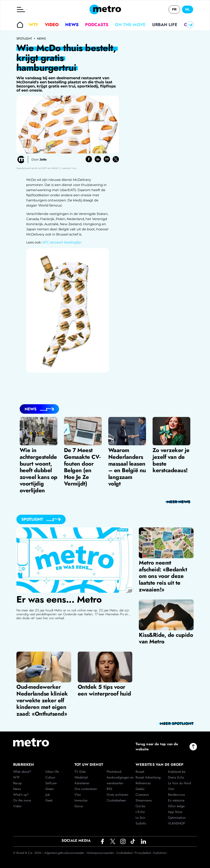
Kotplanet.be (177, 772)
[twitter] (116, 159)
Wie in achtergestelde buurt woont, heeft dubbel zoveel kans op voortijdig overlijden (39, 470)
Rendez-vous (176, 795)
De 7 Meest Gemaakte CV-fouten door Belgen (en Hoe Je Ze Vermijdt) (82, 467)
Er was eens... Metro (59, 599)
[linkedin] (98, 159)
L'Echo (140, 812)
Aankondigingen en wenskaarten (120, 780)
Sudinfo (141, 823)
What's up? (21, 795)
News (72, 25)
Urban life (165, 25)
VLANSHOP (176, 823)
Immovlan (81, 800)
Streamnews (144, 800)
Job (48, 795)
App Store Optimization (177, 815)
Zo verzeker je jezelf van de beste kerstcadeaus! (171, 460)
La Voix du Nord (179, 783)
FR (174, 9)
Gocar (79, 806)
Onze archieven (117, 795)
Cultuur (50, 777)
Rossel (140, 772)
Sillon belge (176, 806)
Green (50, 789)
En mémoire (176, 800)
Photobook (114, 772)
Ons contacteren (86, 789)
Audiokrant (160, 853)
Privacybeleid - (144, 853)
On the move (130, 25)
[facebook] (89, 159)
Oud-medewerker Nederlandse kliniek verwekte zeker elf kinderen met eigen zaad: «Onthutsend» (42, 700)
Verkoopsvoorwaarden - (101, 853)
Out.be (140, 806)
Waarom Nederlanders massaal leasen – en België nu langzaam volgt (127, 467)
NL (188, 9)
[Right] (190, 25)
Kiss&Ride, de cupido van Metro (166, 638)
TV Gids (80, 772)
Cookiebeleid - (126, 853)
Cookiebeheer (116, 800)
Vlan (78, 795)
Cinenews (142, 795)
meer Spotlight (177, 723)
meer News (178, 502)
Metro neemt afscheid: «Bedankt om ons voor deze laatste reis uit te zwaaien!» (163, 576)
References (143, 783)
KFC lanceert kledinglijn (62, 242)
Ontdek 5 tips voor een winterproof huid (104, 690)
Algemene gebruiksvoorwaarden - (66, 853)
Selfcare (51, 783)
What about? (22, 772)
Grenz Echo (176, 777)
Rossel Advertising (148, 777)
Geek (49, 800)
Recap (17, 783)
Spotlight (24, 39)
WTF (34, 25)
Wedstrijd (81, 777)
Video (52, 25)
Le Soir (140, 818)
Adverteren (82, 783)
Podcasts (97, 25)
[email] (107, 159)
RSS (109, 789)
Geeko (140, 789)
